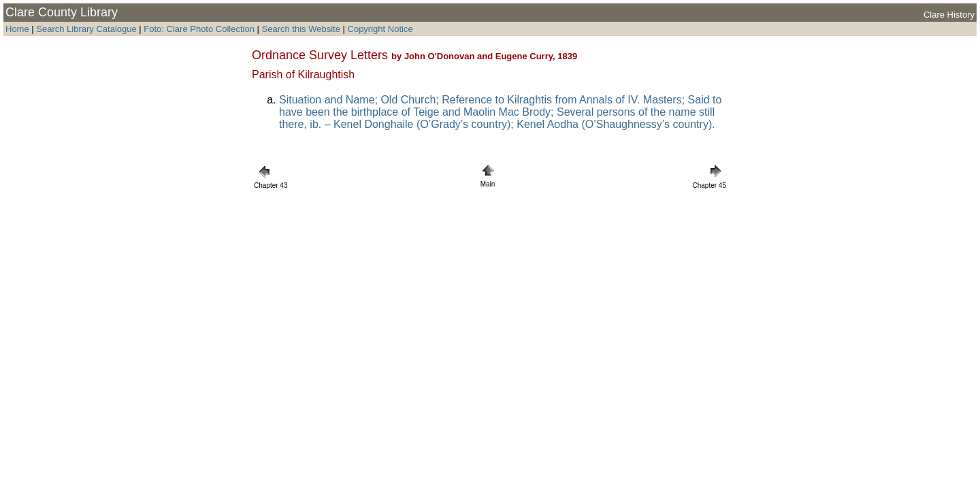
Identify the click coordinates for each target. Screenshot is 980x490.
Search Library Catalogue (86, 29)
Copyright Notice (380, 29)
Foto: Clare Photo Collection (200, 29)
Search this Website (300, 29)
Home (17, 29)
